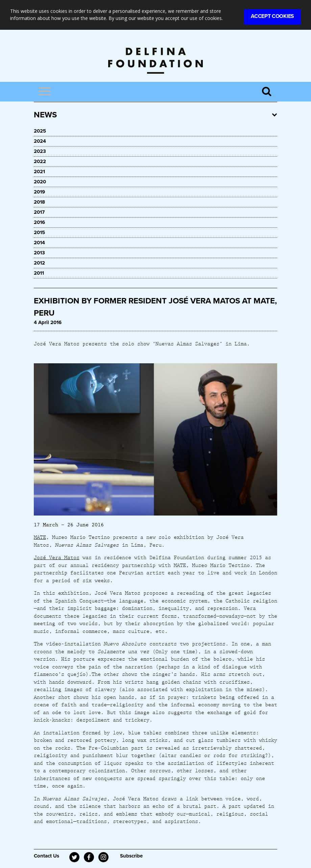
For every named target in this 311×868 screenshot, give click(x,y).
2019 (39, 192)
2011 (39, 273)
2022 (40, 161)
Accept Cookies (272, 16)
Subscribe (131, 856)
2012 (39, 263)
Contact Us (46, 856)
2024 (40, 141)
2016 (39, 222)
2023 (40, 151)
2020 (40, 182)
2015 (39, 232)
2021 (39, 172)
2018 (39, 202)
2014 (39, 243)
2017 (39, 212)
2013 (39, 253)
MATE (40, 537)
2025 (40, 131)
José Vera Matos (57, 557)
